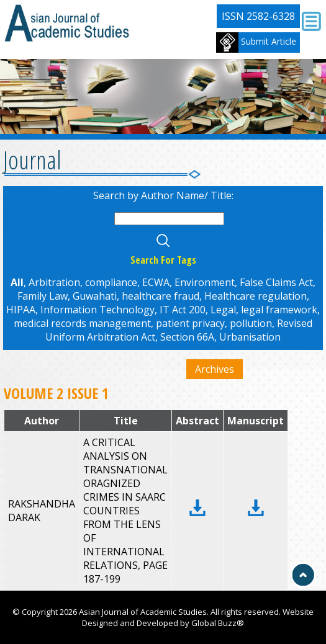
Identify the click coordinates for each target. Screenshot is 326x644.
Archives (215, 369)
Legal (223, 310)
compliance (111, 282)
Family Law (43, 296)
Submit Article (256, 42)
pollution (251, 323)
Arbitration (54, 282)
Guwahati (95, 296)
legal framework (279, 310)
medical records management (82, 323)
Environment (205, 282)
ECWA (156, 282)
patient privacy (190, 323)
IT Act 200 (183, 310)
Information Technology (97, 310)
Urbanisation (250, 337)
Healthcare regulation (256, 296)
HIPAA (21, 310)
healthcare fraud (161, 296)
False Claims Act (276, 282)
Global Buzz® (218, 623)
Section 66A (187, 337)
